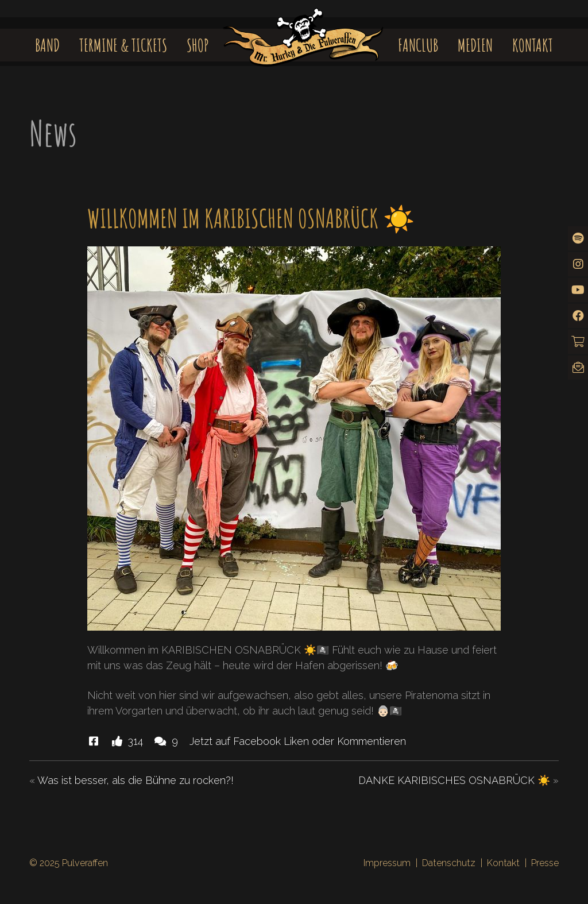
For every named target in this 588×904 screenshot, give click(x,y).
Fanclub (418, 45)
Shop (198, 45)
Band (47, 45)
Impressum (387, 863)
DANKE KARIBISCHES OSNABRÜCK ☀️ (454, 780)
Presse (545, 863)
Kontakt (533, 45)
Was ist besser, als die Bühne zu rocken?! (136, 780)
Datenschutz (449, 863)
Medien (475, 45)
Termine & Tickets (123, 45)
